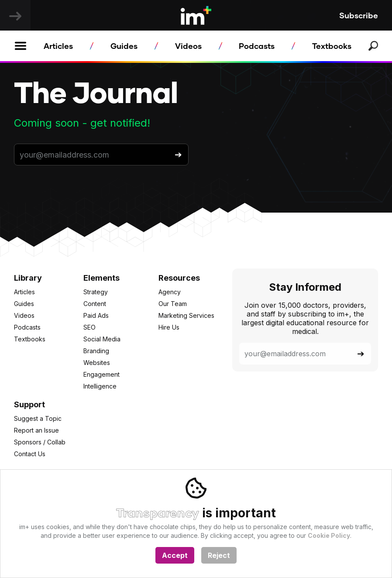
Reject (219, 555)
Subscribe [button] (359, 15)
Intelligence (100, 386)
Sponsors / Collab (40, 442)
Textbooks (332, 46)
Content (95, 304)
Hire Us (169, 327)
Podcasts (257, 46)
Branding (96, 351)
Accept (175, 555)
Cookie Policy (329, 535)
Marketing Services (186, 315)
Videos (188, 46)
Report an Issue (36, 430)
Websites (97, 363)
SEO (89, 327)
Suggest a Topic (38, 418)
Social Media (102, 339)
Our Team (173, 304)
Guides (124, 46)
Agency (170, 292)
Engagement (101, 374)
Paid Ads (96, 315)
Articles (58, 46)
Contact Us (30, 454)
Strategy (96, 292)
